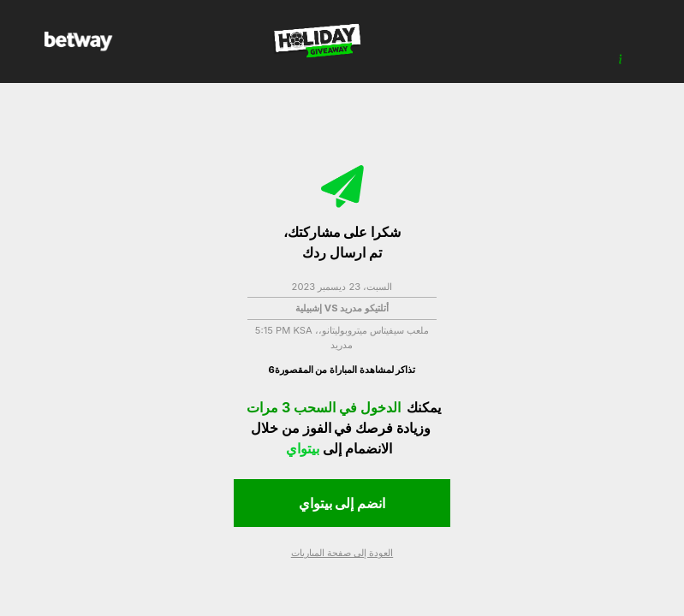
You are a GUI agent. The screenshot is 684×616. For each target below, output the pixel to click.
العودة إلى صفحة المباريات (342, 553)
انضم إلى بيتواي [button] (342, 503)
